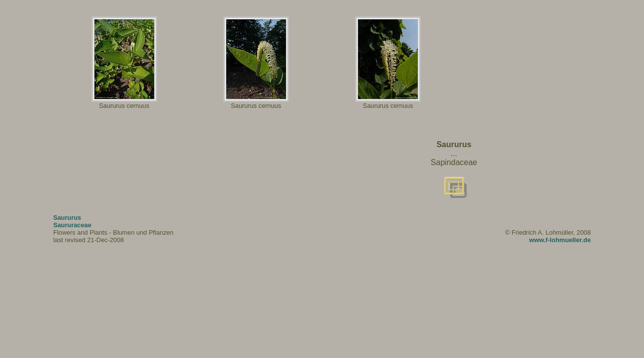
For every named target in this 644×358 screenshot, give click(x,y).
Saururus (67, 218)
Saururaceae (72, 225)
